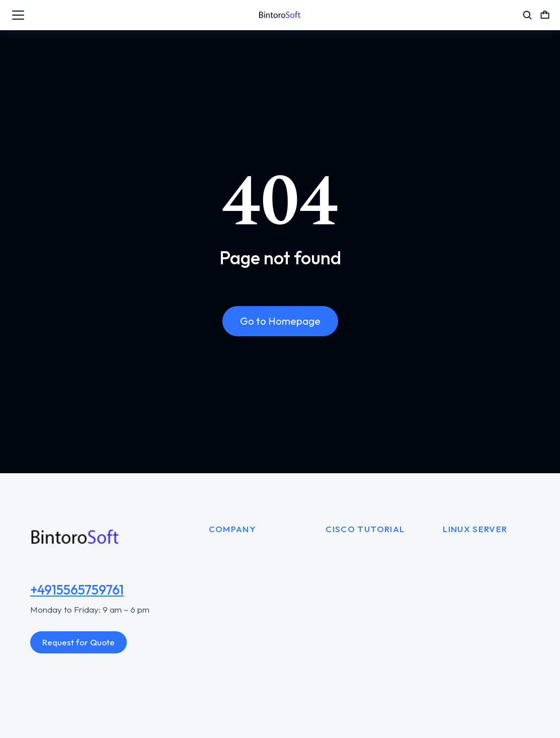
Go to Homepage (280, 321)
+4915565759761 (77, 590)
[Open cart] (545, 15)
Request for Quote (78, 642)
